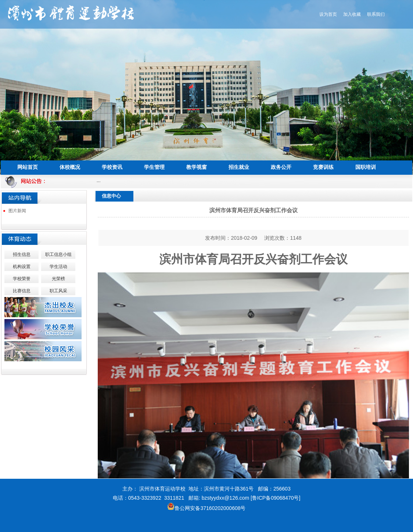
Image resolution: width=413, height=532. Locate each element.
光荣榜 (58, 279)
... (100, 180)
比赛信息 (22, 291)
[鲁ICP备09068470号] (275, 498)
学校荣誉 (22, 279)
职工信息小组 (58, 254)
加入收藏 (352, 14)
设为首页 (328, 14)
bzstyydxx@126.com (225, 498)
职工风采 (58, 291)
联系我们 (376, 14)
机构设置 (22, 267)
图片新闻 (17, 211)
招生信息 (22, 254)
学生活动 (58, 267)
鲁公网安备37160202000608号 (206, 508)
